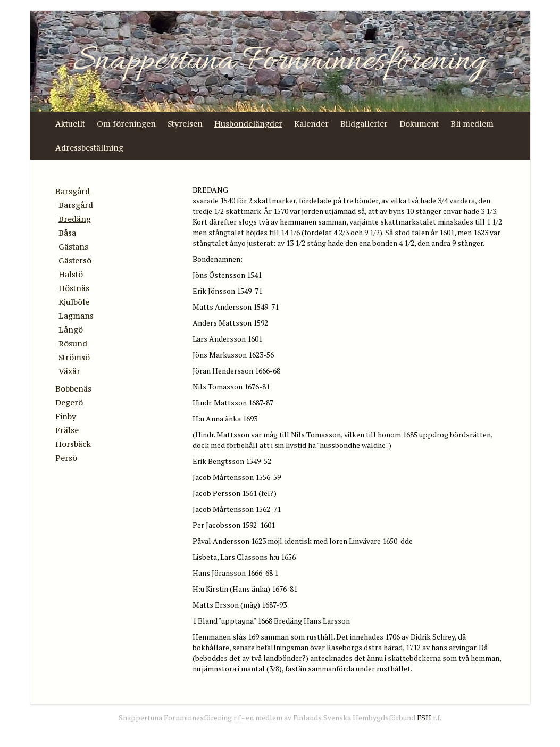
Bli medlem (472, 124)
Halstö (71, 274)
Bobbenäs (73, 389)
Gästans (73, 247)
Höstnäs (74, 288)
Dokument (419, 124)
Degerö (69, 402)
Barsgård (73, 191)
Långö (71, 330)
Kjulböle (74, 302)
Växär (69, 371)
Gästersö (75, 260)
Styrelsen (185, 124)
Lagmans (76, 316)
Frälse (67, 430)
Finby (66, 416)
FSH (424, 717)
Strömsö (74, 357)
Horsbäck (73, 444)
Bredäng (75, 219)
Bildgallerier (364, 124)
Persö (66, 458)
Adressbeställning (89, 148)
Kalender (311, 124)
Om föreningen (126, 124)
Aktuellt (70, 124)
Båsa (67, 233)
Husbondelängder (248, 124)
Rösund (73, 343)
